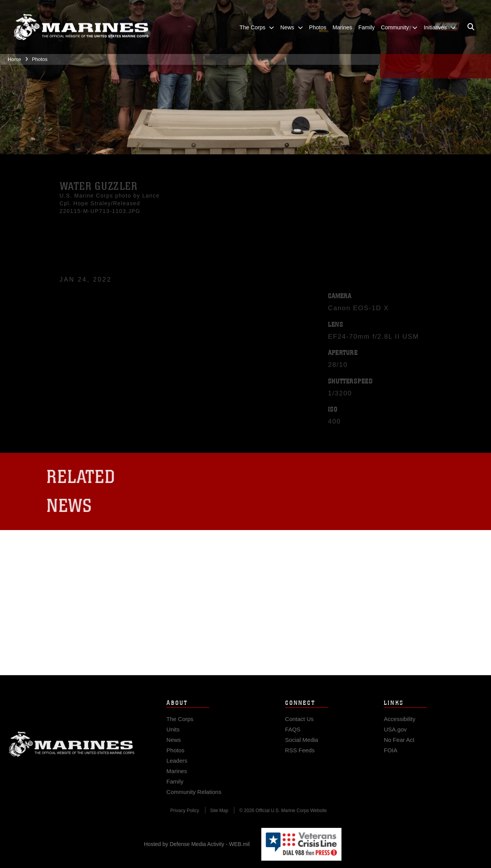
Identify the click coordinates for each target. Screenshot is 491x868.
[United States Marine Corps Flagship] (81, 27)
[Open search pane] (471, 27)
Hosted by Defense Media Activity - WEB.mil (197, 844)
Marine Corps (72, 751)
